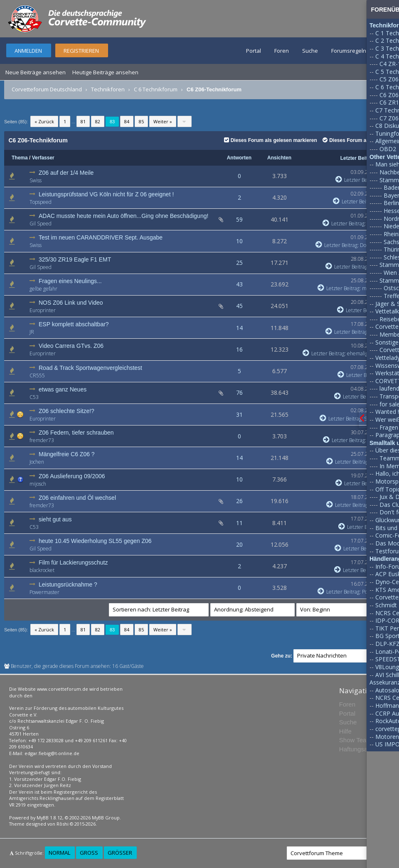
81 (83, 121)
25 (239, 263)
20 (239, 544)
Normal (59, 853)
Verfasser (43, 158)
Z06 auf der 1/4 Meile (66, 173)
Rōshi (63, 824)
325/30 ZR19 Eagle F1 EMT (75, 259)
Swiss (36, 180)
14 (239, 328)
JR (32, 332)
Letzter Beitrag (358, 158)
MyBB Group (106, 818)
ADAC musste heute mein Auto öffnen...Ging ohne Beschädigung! (123, 216)
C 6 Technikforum (156, 89)
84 (127, 121)
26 (239, 501)
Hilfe (345, 731)
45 (239, 306)
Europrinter (43, 310)
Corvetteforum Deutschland (47, 89)
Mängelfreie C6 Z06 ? (67, 454)
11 (239, 523)
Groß (89, 853)
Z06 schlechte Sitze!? (66, 411)
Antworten (239, 158)
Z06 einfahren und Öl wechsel (77, 498)
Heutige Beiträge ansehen (105, 72)
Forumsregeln (349, 51)
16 (239, 349)
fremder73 (42, 440)
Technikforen (108, 89)
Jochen (37, 462)
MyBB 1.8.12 (49, 818)
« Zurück (44, 121)
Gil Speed (41, 224)
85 (141, 121)
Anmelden (28, 51)
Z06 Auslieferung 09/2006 (72, 476)
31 (239, 414)
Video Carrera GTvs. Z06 (71, 346)
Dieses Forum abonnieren (356, 140)
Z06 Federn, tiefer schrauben (76, 433)
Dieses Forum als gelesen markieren (271, 140)
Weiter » (163, 121)
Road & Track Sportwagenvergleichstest (90, 368)
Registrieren (81, 51)
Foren (282, 51)
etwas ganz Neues (63, 389)
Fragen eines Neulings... (70, 281)
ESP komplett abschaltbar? (74, 324)
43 (239, 284)
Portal (254, 51)
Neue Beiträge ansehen (36, 72)
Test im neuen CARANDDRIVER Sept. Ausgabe (101, 237)
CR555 (37, 375)
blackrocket (42, 570)
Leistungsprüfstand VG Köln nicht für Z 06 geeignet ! (106, 194)
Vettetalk (387, 311)
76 (239, 392)
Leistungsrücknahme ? (68, 584)
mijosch (38, 484)
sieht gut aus (55, 519)
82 (98, 121)
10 (239, 241)
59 (239, 219)
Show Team (355, 740)
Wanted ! (387, 412)
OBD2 (388, 149)
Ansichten (279, 158)
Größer (120, 853)
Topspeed (41, 202)
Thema (20, 158)
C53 (34, 397)
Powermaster (44, 592)
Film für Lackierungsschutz (73, 562)
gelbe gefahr (43, 289)
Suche (310, 51)
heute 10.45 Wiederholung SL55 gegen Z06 (95, 541)
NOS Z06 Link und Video (71, 303)
